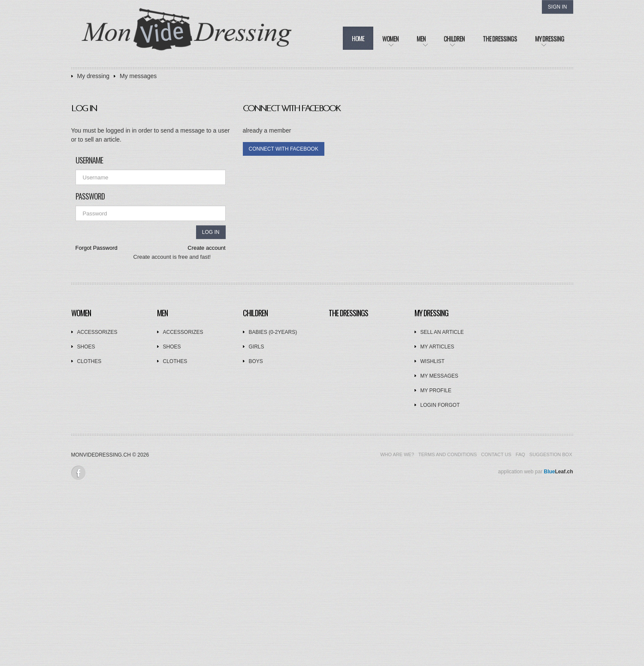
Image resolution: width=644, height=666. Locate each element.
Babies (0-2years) (273, 332)
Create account (206, 248)
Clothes (89, 361)
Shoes (86, 347)
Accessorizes (97, 332)
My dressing (93, 76)
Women (81, 313)
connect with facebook (284, 149)
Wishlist (433, 361)
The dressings (348, 313)
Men (162, 313)
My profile (436, 391)
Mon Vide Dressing (187, 34)
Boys (256, 361)
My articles (437, 347)
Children (255, 313)
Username (89, 160)
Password (90, 196)
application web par (536, 472)
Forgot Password (97, 248)
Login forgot (440, 405)
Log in (211, 232)
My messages (138, 76)
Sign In (558, 7)
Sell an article (442, 332)
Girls (257, 347)
